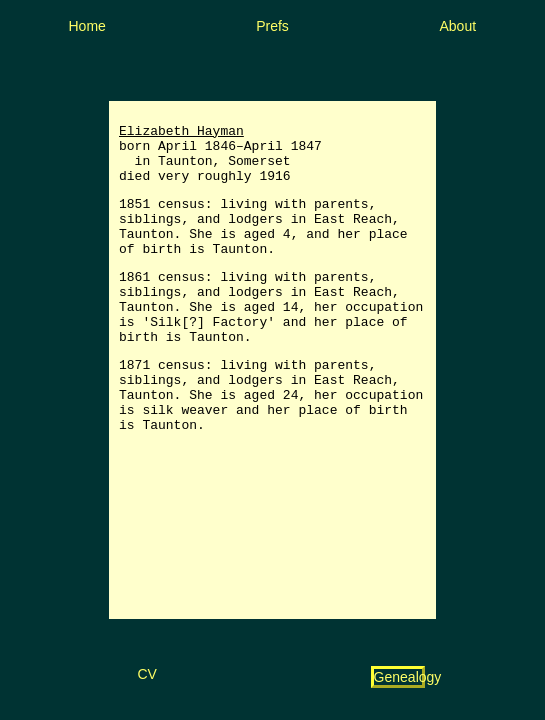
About (458, 26)
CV (146, 674)
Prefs (272, 26)
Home (87, 26)
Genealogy (408, 677)
